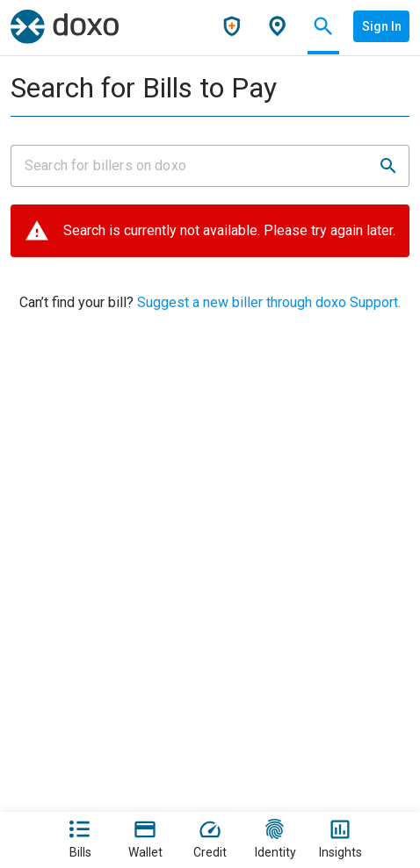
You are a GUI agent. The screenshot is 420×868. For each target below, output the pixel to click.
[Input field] (194, 166)
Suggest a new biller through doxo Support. (267, 302)
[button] (388, 166)
